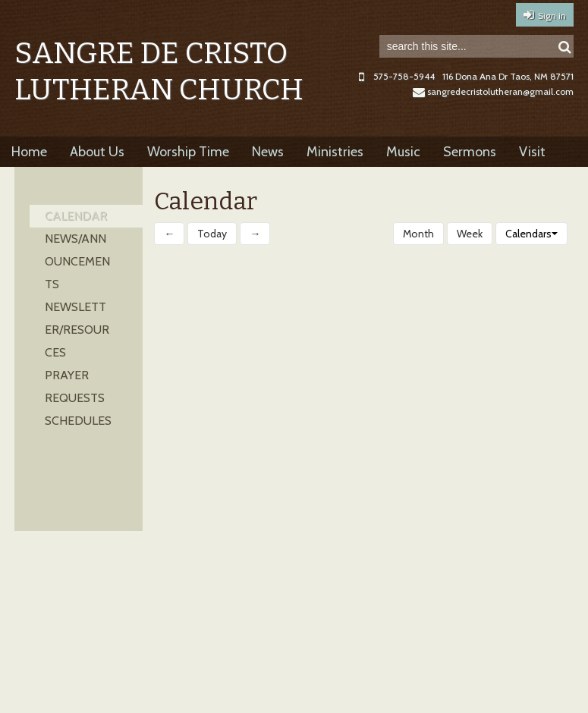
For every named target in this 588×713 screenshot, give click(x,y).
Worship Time (188, 152)
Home (29, 152)
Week (470, 234)
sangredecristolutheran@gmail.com (493, 91)
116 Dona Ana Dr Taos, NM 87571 (508, 76)
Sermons (470, 152)
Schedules (78, 421)
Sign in (552, 16)
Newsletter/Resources (77, 330)
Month (418, 234)
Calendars (531, 234)
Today (212, 234)
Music (403, 152)
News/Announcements (77, 261)
